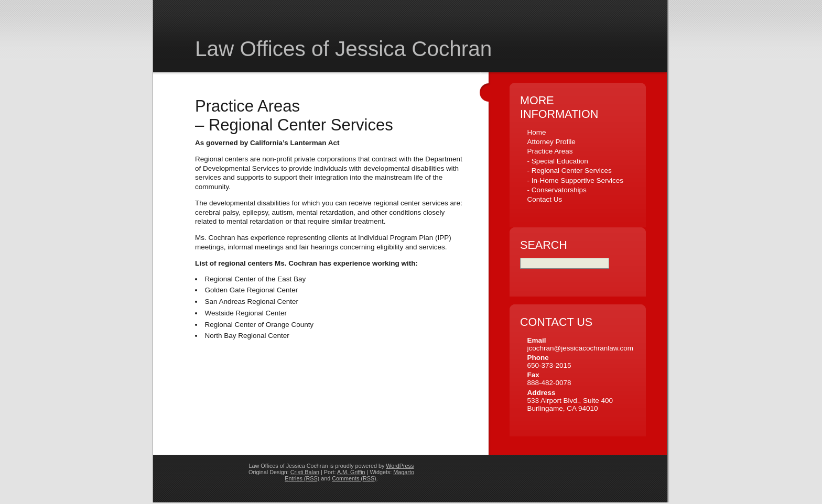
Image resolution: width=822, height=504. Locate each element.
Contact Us (544, 199)
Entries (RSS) (302, 480)
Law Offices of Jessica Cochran (343, 49)
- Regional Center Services (569, 171)
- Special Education (557, 161)
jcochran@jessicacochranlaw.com (580, 350)
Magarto (404, 474)
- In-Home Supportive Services (575, 180)
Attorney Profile (551, 142)
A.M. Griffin (351, 474)
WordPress (400, 467)
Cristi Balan (305, 474)
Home (536, 132)
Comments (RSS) (354, 480)
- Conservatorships (556, 190)
